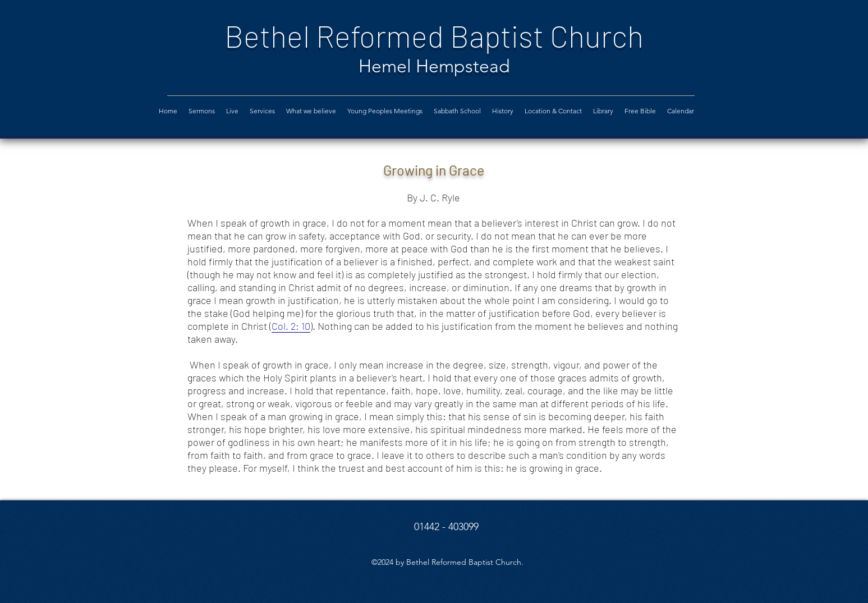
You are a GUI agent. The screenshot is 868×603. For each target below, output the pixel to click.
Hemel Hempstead (434, 66)
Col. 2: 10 (291, 326)
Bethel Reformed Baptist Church (434, 36)
